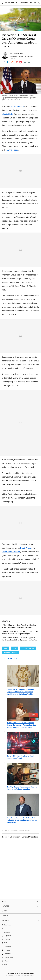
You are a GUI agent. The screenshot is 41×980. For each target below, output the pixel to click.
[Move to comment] (29, 62)
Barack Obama (17, 107)
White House (13, 150)
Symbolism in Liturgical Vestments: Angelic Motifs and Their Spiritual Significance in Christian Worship (20, 692)
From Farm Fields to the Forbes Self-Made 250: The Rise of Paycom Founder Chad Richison (22, 820)
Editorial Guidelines (30, 837)
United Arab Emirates (11, 552)
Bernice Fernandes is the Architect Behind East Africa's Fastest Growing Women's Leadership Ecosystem (21, 725)
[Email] (25, 62)
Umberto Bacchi (18, 53)
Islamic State (7, 114)
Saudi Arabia (26, 548)
